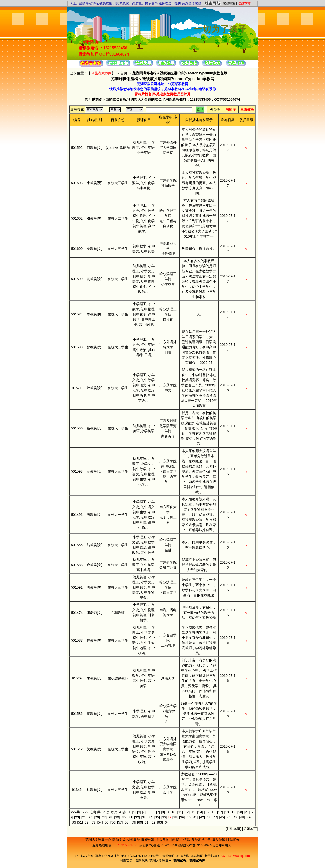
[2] (134, 812)
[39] (182, 817)
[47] (235, 817)
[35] (157, 817)
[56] (113, 822)
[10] (173, 812)
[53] (93, 822)
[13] (193, 812)
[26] (97, 817)
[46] (229, 817)
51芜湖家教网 (101, 73)
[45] (222, 817)
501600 (77, 249)
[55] (107, 822)
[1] (130, 812)
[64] (167, 822)
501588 (77, 565)
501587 (77, 640)
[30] (124, 817)
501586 (77, 714)
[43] (209, 817)
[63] (160, 822)
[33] (144, 817)
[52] (87, 822)
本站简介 (233, 839)
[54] (100, 822)
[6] (153, 812)
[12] (187, 812)
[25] (90, 817)
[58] (126, 822)
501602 (77, 218)
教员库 (215, 109)
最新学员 (120, 839)
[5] (149, 812)
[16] (213, 812)
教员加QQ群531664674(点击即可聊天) (205, 845)
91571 (77, 388)
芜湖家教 (142, 861)
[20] (240, 812)
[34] (150, 817)
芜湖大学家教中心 (99, 839)
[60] (140, 822)
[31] (130, 817)
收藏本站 (244, 3)
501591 (77, 587)
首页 (124, 73)
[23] (77, 817)
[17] (220, 812)
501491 (77, 515)
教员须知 (219, 839)
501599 (77, 279)
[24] (84, 817)
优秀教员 (134, 839)
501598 (77, 347)
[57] (120, 822)
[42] (202, 817)
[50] (73, 822)
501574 (77, 314)
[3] (139, 812)
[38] (175, 817)
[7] (158, 812)
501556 (77, 545)
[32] (137, 817)
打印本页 (233, 829)
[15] (207, 812)
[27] (104, 817)
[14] (200, 812)
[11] (180, 812)
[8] (163, 812)
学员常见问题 (166, 839)
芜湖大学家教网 (161, 861)
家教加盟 (229, 3)
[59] (133, 822)
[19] (234, 812)
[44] (215, 817)
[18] (227, 812)
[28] (110, 817)
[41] (195, 817)
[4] (144, 812)
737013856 (169, 845)
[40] (188, 817)
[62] (153, 822)
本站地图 (197, 856)
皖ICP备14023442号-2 (146, 856)
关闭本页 (250, 829)
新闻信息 (184, 839)
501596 (77, 428)
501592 (77, 148)
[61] (147, 822)
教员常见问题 (202, 839)
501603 (77, 183)
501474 (77, 613)
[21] (247, 812)
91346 (77, 790)
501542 (77, 749)
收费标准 (148, 839)
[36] (164, 817)
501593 (77, 471)
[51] (80, 822)
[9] (168, 812)
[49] (249, 817)
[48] (242, 817)
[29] (117, 817)
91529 (77, 678)
